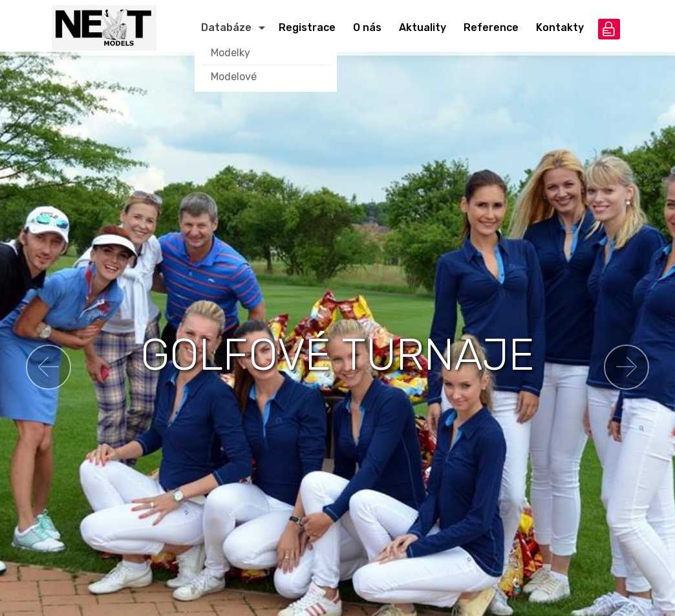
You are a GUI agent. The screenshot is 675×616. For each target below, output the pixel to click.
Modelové (234, 77)
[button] (48, 367)
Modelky (230, 53)
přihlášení (609, 29)
